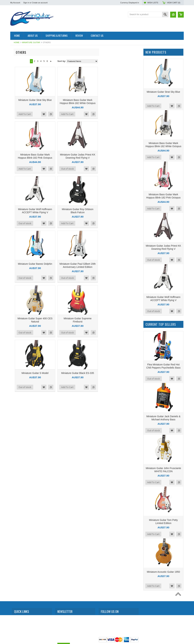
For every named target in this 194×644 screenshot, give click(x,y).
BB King (16, 106)
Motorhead (17, 336)
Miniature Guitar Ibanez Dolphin (76, 264)
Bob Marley (17, 130)
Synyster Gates (19, 448)
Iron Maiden (18, 236)
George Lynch (19, 218)
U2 (13, 477)
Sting (15, 442)
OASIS (15, 348)
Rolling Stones (19, 407)
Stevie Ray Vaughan (22, 436)
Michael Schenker (20, 324)
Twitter (109, 619)
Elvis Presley (18, 200)
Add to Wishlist (84, 114)
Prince (15, 371)
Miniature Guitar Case (22, 495)
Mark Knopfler (19, 306)
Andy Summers (19, 100)
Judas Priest (18, 277)
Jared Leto (17, 242)
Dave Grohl (17, 177)
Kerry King (17, 283)
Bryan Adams (18, 147)
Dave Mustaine (19, 183)
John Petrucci (19, 265)
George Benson (19, 212)
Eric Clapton (18, 206)
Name (60, 619)
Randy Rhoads (19, 389)
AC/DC (15, 77)
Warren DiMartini (20, 483)
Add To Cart (65, 114)
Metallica (16, 312)
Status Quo (17, 424)
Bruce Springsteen (21, 141)
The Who (16, 460)
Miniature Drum (19, 65)
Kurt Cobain (18, 295)
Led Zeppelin (18, 301)
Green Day (17, 224)
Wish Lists (153, 3)
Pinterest (116, 619)
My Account (15, 3)
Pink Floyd (17, 365)
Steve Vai (17, 430)
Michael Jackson (20, 318)
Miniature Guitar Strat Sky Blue (76, 100)
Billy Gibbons (18, 118)
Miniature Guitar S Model (76, 373)
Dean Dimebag (19, 189)
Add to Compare (91, 114)
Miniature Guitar (31, 42)
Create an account (40, 3)
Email (60, 632)
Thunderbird (18, 466)
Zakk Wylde (18, 489)
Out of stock (108, 169)
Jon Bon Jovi (18, 271)
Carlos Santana (19, 159)
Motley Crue (18, 330)
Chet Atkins (17, 165)
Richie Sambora (20, 395)
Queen (15, 377)
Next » (92, 61)
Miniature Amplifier (21, 59)
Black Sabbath (19, 124)
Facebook (103, 619)
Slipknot (16, 418)
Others (15, 354)
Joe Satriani (18, 259)
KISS (15, 289)
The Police (17, 454)
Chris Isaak (17, 171)
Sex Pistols (17, 413)
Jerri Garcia (18, 248)
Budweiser (17, 153)
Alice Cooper (18, 94)
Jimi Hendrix (18, 253)
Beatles (16, 112)
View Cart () (174, 3)
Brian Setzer (18, 136)
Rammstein (17, 383)
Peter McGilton (19, 359)
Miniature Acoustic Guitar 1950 (163, 572)
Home (17, 42)
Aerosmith (17, 83)
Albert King (17, 88)
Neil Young (17, 342)
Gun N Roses (18, 230)
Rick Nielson (18, 401)
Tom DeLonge (19, 471)
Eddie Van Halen (20, 194)
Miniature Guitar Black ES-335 (118, 373)
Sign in (26, 3)
